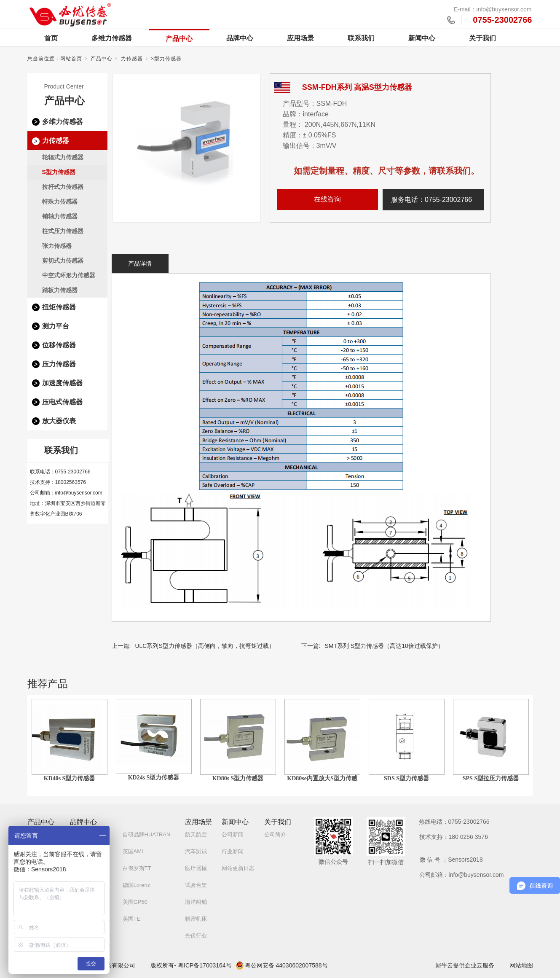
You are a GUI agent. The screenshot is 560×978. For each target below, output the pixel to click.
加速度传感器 (62, 383)
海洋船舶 (196, 902)
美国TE (132, 919)
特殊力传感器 (60, 202)
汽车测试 (196, 851)
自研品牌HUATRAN (147, 834)
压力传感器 (59, 364)
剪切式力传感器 (63, 261)
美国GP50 (135, 902)
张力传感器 (57, 246)
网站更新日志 (238, 868)
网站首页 (71, 59)
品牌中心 (240, 38)
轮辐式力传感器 (63, 157)
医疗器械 (196, 868)
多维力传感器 (112, 38)
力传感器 (132, 59)
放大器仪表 (59, 421)
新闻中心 (422, 38)
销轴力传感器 (60, 216)
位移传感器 (59, 345)
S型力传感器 (167, 59)
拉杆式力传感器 (63, 187)
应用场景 (300, 38)
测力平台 (56, 326)
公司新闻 (233, 834)
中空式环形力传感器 (69, 275)
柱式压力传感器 (63, 231)
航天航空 (196, 834)
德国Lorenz (137, 885)
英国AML (134, 851)
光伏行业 (196, 936)
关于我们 (482, 38)
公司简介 (275, 834)
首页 (51, 38)
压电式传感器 (62, 402)
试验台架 (196, 885)
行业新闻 (233, 851)
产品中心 (179, 39)
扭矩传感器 (59, 307)
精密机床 (196, 919)
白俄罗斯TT (137, 868)
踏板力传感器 (60, 290)
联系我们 (361, 38)
